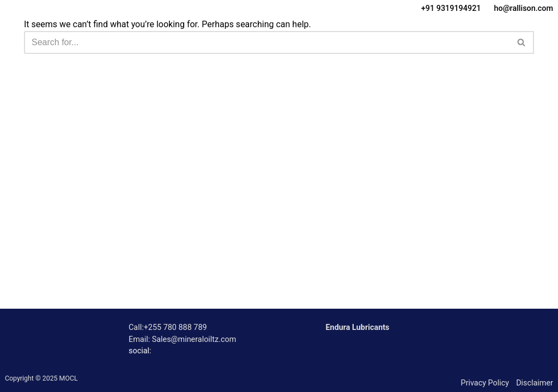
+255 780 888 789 (175, 327)
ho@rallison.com (524, 8)
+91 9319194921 (451, 8)
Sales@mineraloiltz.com (194, 339)
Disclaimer (535, 383)
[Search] (267, 42)
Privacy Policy (485, 383)
